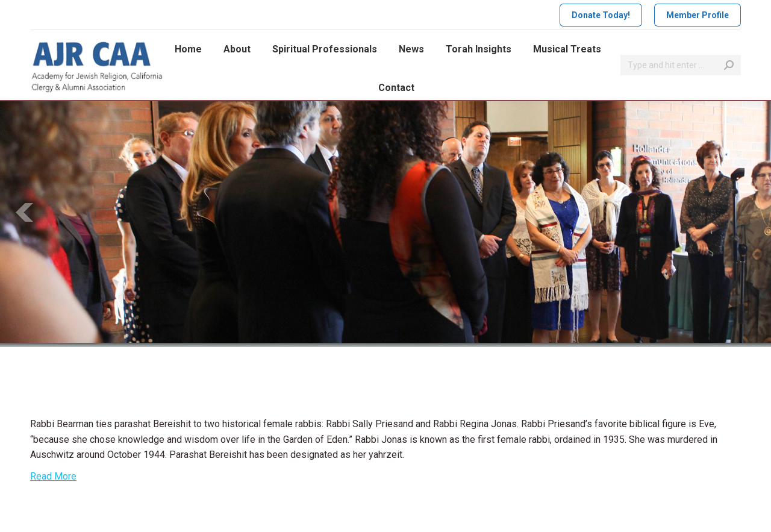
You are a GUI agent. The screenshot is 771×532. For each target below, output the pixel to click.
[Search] (681, 65)
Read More (53, 476)
